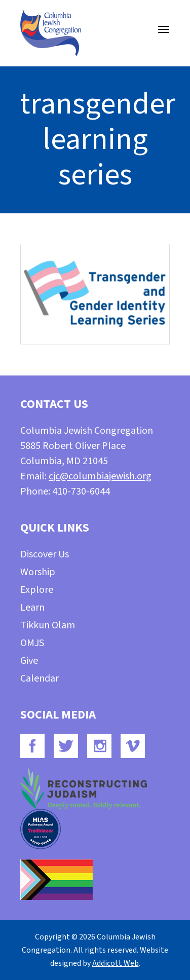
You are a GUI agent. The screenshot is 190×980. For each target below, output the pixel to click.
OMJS (32, 643)
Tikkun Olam (48, 625)
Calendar (40, 679)
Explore (37, 590)
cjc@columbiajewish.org (100, 476)
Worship (38, 572)
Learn (32, 608)
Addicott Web (116, 963)
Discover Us (45, 554)
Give (29, 661)
